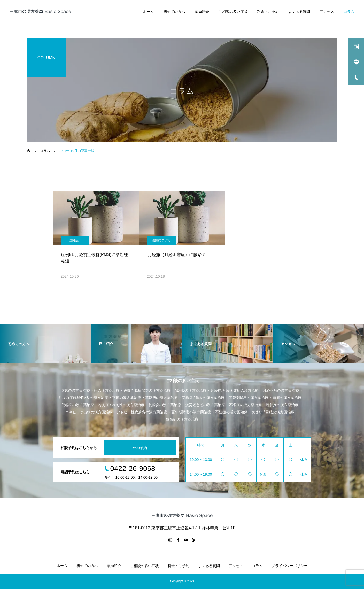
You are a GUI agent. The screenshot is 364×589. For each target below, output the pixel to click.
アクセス (327, 12)
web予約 (140, 448)
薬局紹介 (202, 12)
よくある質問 (299, 12)
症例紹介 (75, 240)
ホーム (148, 12)
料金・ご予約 (268, 12)
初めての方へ (174, 12)
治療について (161, 240)
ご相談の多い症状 (233, 12)
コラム (349, 12)
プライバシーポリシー (290, 566)
